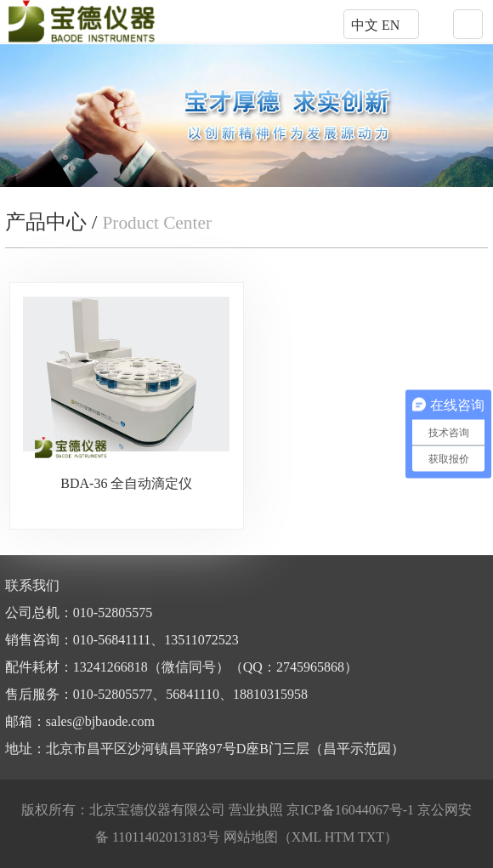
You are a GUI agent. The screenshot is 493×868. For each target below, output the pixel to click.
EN (391, 25)
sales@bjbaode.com (100, 721)
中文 (365, 25)
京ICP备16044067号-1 (352, 810)
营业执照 (256, 810)
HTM (340, 837)
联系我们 (32, 585)
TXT (371, 837)
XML (306, 837)
